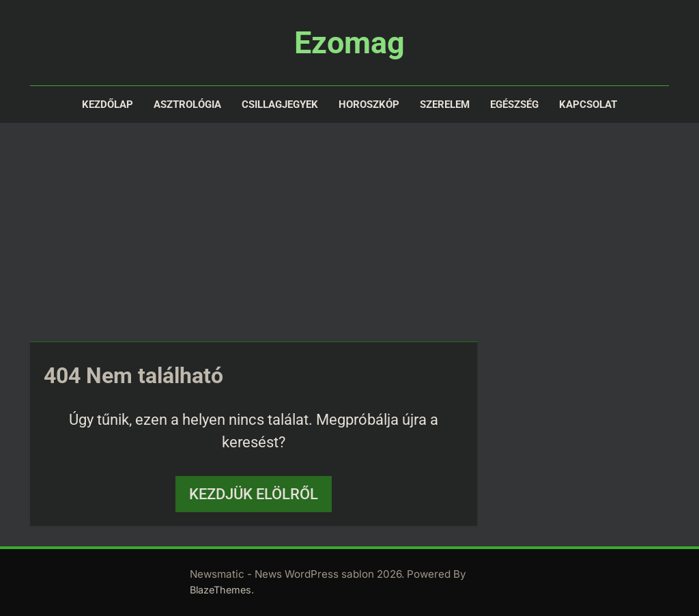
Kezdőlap (108, 104)
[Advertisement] (349, 232)
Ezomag (349, 43)
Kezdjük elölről (254, 494)
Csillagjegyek (280, 104)
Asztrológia (187, 104)
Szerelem (445, 104)
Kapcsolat (588, 104)
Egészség (514, 104)
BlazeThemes (220, 590)
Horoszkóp (369, 104)
